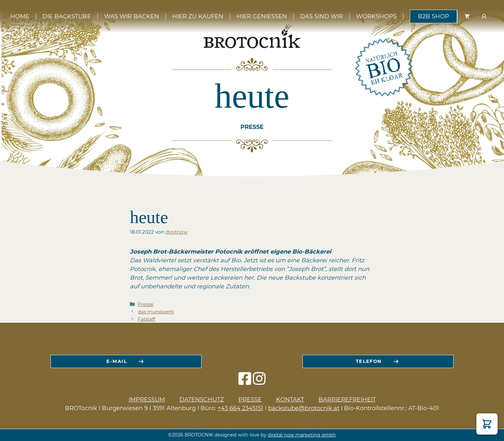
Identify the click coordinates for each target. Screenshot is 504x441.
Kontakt (290, 400)
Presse (145, 304)
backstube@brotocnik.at (304, 408)
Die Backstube (67, 16)
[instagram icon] (259, 382)
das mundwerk (156, 312)
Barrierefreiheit (347, 400)
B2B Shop (433, 16)
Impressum (147, 400)
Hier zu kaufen (198, 16)
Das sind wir (322, 16)
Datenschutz (202, 400)
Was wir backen (132, 16)
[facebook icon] (245, 382)
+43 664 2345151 (240, 408)
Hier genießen (262, 16)
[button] (487, 424)
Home (20, 16)
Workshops (376, 16)
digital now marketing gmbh (302, 435)
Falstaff (146, 319)
